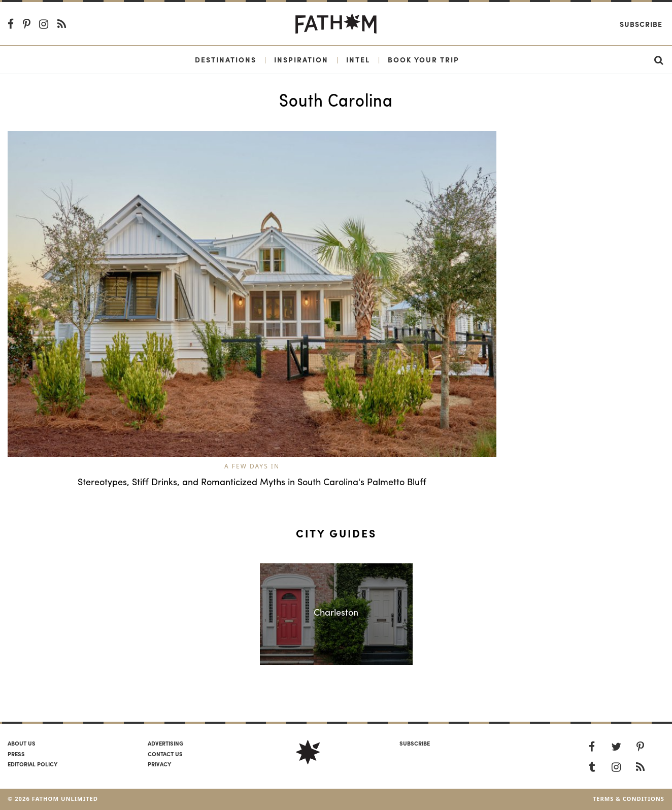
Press (16, 754)
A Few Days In (252, 466)
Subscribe (641, 24)
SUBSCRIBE (415, 743)
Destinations (226, 59)
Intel (358, 59)
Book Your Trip (424, 59)
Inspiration (301, 59)
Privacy (159, 764)
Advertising (165, 743)
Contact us (165, 754)
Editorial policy (32, 764)
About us (22, 743)
